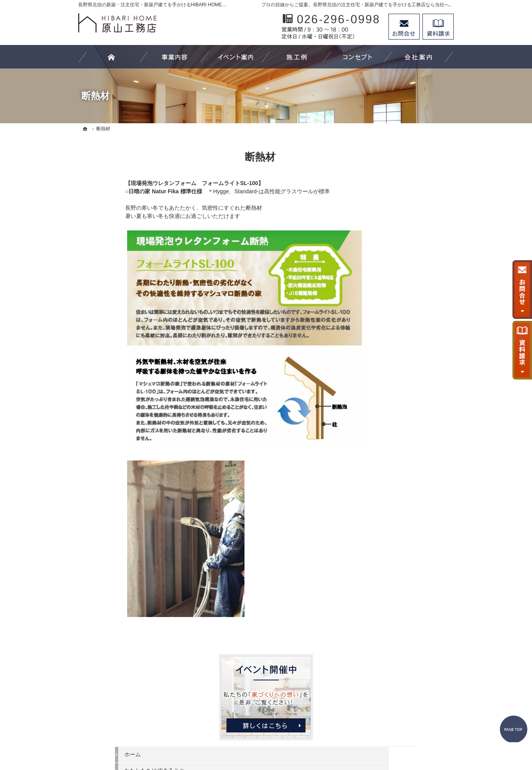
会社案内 (380, 417)
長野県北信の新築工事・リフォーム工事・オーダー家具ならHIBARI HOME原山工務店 (255, 735)
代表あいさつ (386, 433)
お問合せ (404, 27)
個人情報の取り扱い (394, 497)
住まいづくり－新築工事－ (402, 273)
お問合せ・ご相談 (391, 465)
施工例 (377, 353)
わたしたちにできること (399, 257)
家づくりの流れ (388, 321)
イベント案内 (386, 337)
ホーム (377, 241)
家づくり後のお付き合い (399, 401)
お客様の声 (383, 369)
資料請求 (438, 27)
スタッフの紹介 (388, 449)
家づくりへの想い (391, 385)
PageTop (508, 695)
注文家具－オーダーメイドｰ (403, 305)
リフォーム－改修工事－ (399, 289)
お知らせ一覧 (386, 481)
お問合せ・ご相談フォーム (407, 702)
